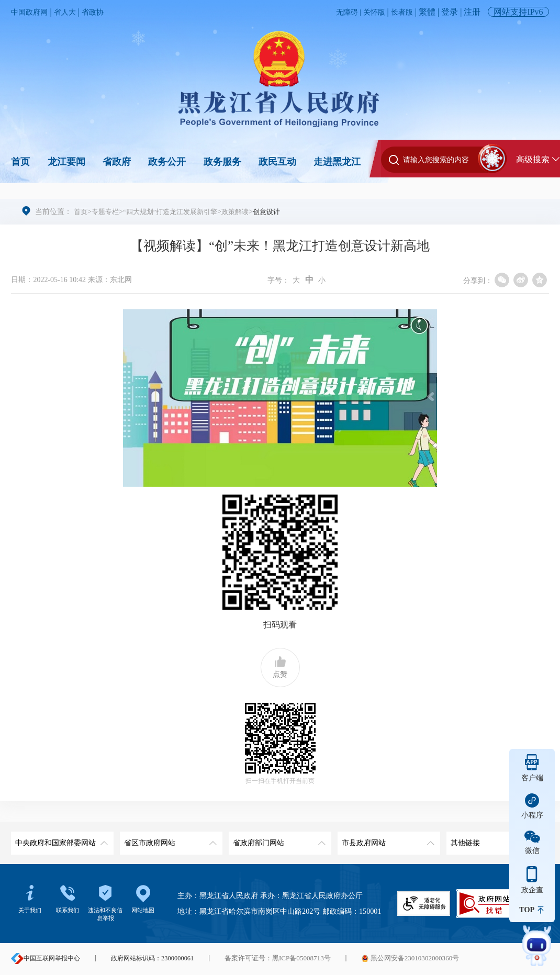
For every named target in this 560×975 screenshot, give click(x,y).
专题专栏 (107, 211)
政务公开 (167, 162)
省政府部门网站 (278, 839)
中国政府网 (32, 12)
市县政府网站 (387, 839)
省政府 (117, 162)
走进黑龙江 (337, 162)
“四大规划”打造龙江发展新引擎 (177, 211)
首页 (20, 162)
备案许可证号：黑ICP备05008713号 (274, 958)
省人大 (72, 12)
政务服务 (222, 162)
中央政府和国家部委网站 (60, 839)
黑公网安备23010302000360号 (400, 958)
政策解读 (247, 211)
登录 (450, 12)
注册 (472, 12)
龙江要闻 (66, 162)
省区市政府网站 (169, 839)
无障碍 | (341, 12)
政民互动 (277, 162)
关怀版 (369, 12)
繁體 (427, 12)
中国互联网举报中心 (46, 958)
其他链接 (496, 839)
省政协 (103, 12)
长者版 (400, 12)
